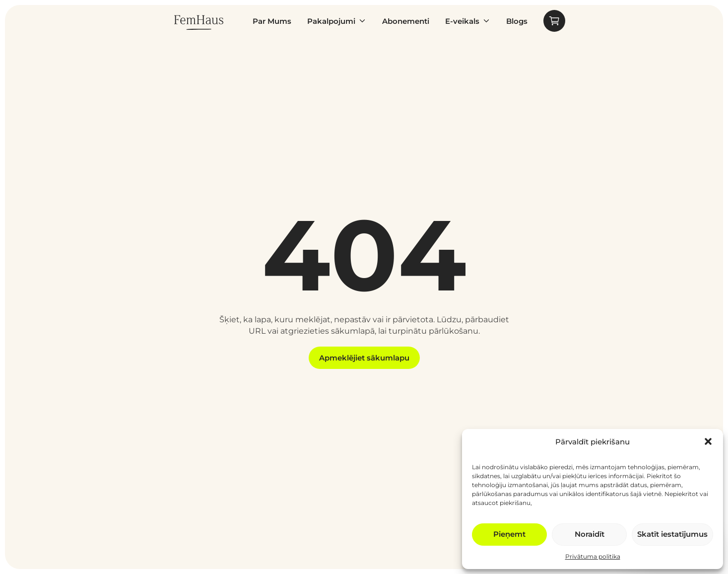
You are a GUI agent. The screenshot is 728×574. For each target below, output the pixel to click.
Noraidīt (590, 534)
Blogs (517, 21)
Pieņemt (509, 534)
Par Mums (272, 21)
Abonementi (406, 21)
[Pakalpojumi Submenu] (361, 21)
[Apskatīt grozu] (554, 21)
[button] (708, 441)
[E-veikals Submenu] (485, 21)
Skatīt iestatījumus (672, 534)
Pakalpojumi (331, 21)
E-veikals (462, 21)
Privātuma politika (593, 556)
